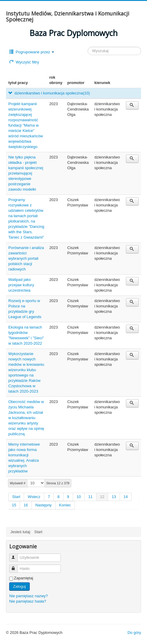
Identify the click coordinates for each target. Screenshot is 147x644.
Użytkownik (16, 555)
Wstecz (34, 497)
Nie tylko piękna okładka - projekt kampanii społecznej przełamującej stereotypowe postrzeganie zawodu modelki (26, 173)
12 (102, 497)
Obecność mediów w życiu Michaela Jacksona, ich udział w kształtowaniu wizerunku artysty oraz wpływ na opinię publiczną (26, 418)
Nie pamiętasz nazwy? (29, 596)
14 (126, 497)
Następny (44, 505)
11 (90, 497)
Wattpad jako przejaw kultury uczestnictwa (21, 285)
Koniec (65, 505)
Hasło (16, 566)
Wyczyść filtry (24, 62)
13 (114, 497)
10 (79, 497)
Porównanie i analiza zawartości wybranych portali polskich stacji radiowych (26, 258)
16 (26, 505)
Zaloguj (19, 586)
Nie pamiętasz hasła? (28, 601)
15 (14, 505)
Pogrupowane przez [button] (32, 52)
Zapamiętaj (23, 578)
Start (16, 497)
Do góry (134, 633)
